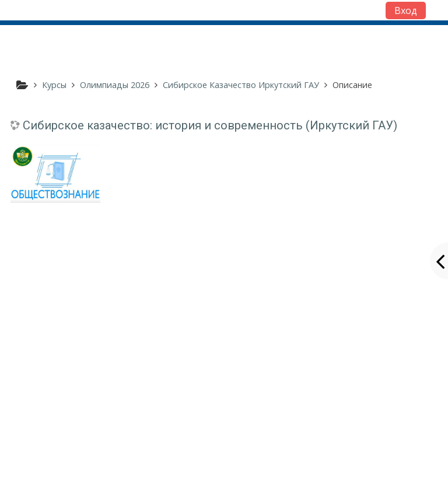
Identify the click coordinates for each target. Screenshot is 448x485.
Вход (406, 10)
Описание (352, 85)
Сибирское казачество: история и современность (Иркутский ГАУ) (210, 125)
